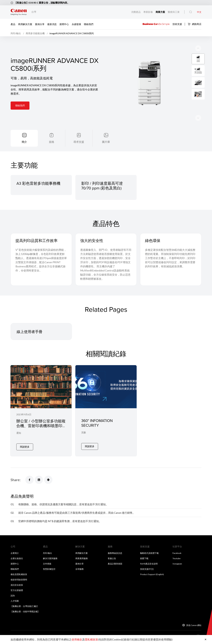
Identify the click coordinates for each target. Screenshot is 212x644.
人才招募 (15, 600)
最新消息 (52, 24)
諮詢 (13, 595)
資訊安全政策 (17, 584)
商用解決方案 (25, 24)
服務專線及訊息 (115, 552)
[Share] (29, 479)
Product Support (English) (152, 573)
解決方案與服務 (50, 557)
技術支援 (177, 24)
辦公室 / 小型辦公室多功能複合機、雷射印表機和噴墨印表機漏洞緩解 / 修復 (41, 427)
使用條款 (77, 640)
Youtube (177, 557)
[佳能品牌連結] (19, 12)
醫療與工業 (174, 12)
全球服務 (79, 568)
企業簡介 (15, 552)
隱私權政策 (91, 640)
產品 (13, 24)
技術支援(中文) (147, 568)
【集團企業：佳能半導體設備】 (25, 611)
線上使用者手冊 (30, 333)
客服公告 (112, 557)
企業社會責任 (17, 557)
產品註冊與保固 (115, 563)
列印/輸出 (47, 552)
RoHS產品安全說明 (149, 563)
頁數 (84, 434)
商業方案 (160, 12)
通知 (19, 434)
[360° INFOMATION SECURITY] (106, 411)
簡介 (24, 143)
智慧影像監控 (49, 568)
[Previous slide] (198, 119)
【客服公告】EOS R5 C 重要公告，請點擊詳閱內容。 (42, 3)
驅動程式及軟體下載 (149, 552)
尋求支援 (79, 143)
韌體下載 (144, 557)
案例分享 (40, 24)
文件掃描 (47, 563)
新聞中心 (64, 24)
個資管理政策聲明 (19, 579)
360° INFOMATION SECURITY (97, 424)
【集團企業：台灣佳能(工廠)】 (25, 605)
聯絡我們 (89, 24)
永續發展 (76, 24)
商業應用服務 (82, 557)
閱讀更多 (25, 446)
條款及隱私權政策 (19, 573)
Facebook (177, 552)
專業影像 (148, 12)
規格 (52, 143)
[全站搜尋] (190, 12)
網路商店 (195, 24)
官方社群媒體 (17, 589)
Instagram (177, 563)
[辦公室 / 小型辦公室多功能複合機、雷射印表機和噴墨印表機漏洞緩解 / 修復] (41, 411)
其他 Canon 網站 (194, 624)
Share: (16, 479)
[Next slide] (198, 49)
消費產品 (136, 12)
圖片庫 (106, 143)
